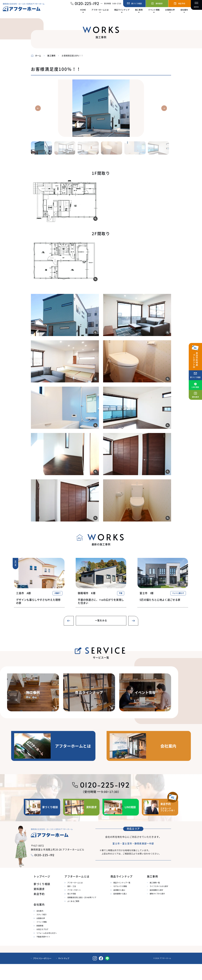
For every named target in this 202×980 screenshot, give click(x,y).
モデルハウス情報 (120, 902)
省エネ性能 (72, 910)
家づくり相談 (42, 900)
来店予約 (39, 910)
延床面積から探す (156, 906)
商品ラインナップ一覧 (122, 899)
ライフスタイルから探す (159, 902)
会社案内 (40, 927)
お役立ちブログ (42, 945)
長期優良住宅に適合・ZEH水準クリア (82, 913)
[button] (38, 108)
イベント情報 (42, 938)
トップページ (42, 892)
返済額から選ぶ (119, 906)
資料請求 (39, 905)
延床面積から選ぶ (120, 910)
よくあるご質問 (73, 917)
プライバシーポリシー (42, 974)
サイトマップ (64, 974)
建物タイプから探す (157, 910)
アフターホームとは (75, 899)
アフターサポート (74, 906)
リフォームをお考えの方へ (47, 949)
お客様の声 (41, 934)
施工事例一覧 (155, 899)
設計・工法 (72, 902)
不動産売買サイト (43, 953)
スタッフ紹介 (42, 930)
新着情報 (40, 942)
